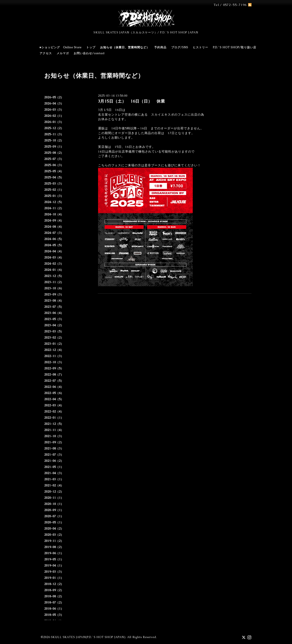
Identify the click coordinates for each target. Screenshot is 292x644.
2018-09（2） (54, 590)
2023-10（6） (54, 288)
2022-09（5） (54, 368)
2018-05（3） (54, 615)
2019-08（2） (54, 547)
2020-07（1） (54, 516)
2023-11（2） (54, 282)
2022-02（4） (54, 412)
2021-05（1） (54, 467)
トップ (91, 47)
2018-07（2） (54, 603)
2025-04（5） (54, 177)
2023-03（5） (54, 331)
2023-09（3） (54, 295)
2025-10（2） (54, 141)
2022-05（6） (54, 393)
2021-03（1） (54, 479)
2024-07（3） (54, 233)
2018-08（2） (54, 596)
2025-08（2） (54, 153)
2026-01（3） (54, 122)
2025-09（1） (54, 147)
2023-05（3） (54, 319)
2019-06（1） (54, 553)
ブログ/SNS (180, 47)
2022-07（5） (54, 381)
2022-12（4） (54, 350)
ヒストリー (200, 47)
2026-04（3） (54, 104)
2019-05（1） (54, 559)
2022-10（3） (54, 362)
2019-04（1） (54, 566)
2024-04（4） (54, 251)
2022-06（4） (54, 387)
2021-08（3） (54, 449)
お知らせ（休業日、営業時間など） (125, 47)
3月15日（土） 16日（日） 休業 (131, 101)
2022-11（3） (54, 356)
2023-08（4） (54, 301)
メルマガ (63, 53)
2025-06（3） (54, 165)
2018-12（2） (54, 584)
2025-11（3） (54, 134)
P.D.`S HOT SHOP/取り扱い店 (235, 47)
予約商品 (160, 47)
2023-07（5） (54, 307)
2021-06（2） (54, 461)
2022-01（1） (54, 418)
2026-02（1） (54, 116)
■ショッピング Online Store (61, 47)
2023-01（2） (54, 344)
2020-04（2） (54, 529)
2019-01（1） (54, 578)
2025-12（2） (54, 128)
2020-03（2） (54, 535)
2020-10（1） (54, 504)
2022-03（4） (54, 405)
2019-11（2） (54, 541)
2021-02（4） (54, 485)
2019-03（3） (54, 572)
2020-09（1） (54, 510)
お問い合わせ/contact (89, 53)
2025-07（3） (54, 159)
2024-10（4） (54, 214)
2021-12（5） (54, 424)
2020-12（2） (54, 492)
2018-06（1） (54, 609)
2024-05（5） (54, 245)
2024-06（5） (54, 239)
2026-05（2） (54, 97)
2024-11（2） (54, 208)
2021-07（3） (54, 455)
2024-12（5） (54, 202)
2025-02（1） (54, 190)
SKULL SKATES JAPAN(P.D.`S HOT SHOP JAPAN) (88, 637)
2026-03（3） (54, 110)
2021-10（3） (54, 436)
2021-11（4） (54, 430)
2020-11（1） (54, 498)
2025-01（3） (54, 196)
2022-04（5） (54, 399)
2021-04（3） (54, 473)
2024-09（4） (54, 221)
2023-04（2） (54, 325)
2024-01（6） (54, 270)
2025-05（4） (54, 171)
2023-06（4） (54, 313)
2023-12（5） (54, 276)
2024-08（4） (54, 227)
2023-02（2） (54, 338)
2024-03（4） (54, 258)
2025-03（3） (54, 184)
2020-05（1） (54, 522)
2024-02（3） (54, 264)
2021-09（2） (54, 442)
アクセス (46, 53)
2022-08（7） (54, 375)
